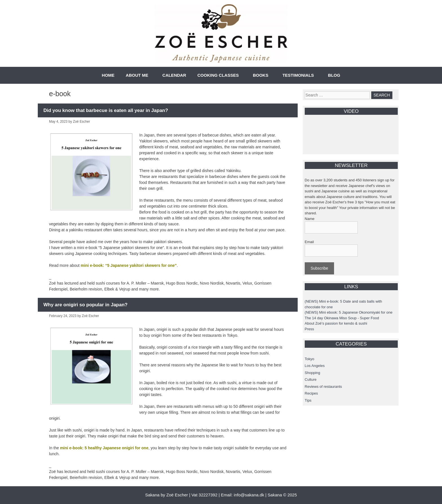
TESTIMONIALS (298, 75)
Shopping (312, 373)
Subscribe (319, 268)
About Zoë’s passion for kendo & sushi (336, 323)
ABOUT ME (137, 75)
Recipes (311, 393)
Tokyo (310, 359)
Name (310, 219)
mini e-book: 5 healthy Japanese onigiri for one (104, 448)
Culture (311, 379)
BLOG (334, 75)
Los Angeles (315, 366)
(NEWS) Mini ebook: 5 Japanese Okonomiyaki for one (349, 312)
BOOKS (261, 75)
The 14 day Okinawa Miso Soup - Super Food (342, 318)
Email (309, 242)
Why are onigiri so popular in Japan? (85, 305)
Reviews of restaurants (323, 387)
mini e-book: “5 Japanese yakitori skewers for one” (129, 265)
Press (309, 329)
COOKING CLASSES (218, 75)
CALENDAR (174, 75)
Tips (308, 400)
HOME (108, 75)
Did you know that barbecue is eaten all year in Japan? (106, 110)
